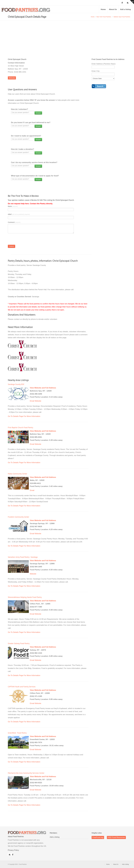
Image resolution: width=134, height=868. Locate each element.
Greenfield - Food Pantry (17, 733)
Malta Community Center (17, 474)
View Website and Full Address (43, 388)
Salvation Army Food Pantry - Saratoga (23, 557)
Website (12, 78)
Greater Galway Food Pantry (19, 643)
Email (32, 401)
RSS (9, 854)
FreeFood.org (98, 837)
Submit (12, 246)
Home (103, 9)
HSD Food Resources (116, 837)
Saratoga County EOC (16, 384)
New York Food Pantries (104, 17)
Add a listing (125, 9)
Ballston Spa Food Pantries (122, 17)
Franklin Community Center (18, 517)
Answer (38, 113)
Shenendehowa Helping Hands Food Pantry (25, 597)
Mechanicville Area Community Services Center (26, 773)
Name (13, 206)
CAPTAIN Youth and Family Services (22, 687)
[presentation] (24, 240)
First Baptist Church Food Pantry (20, 427)
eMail (19, 214)
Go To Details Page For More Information (24, 416)
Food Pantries (26, 11)
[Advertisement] (67, 36)
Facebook (12, 854)
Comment (14, 222)
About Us (113, 9)
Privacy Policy (13, 850)
